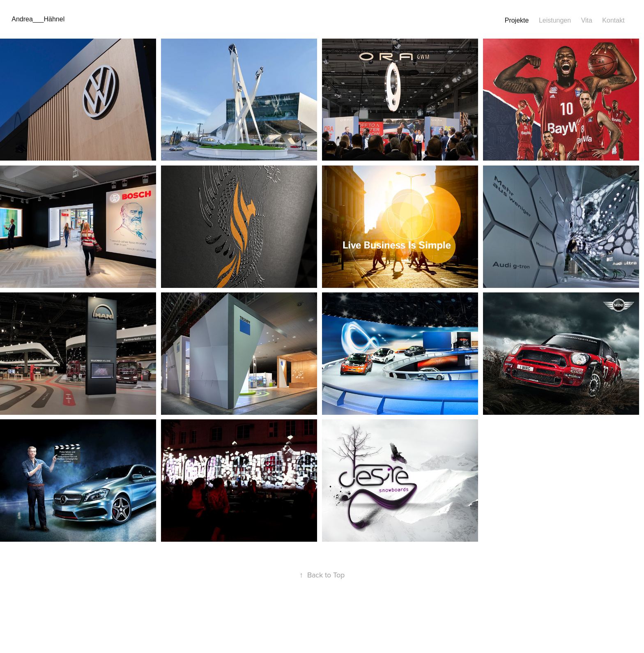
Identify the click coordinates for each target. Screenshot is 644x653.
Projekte (517, 20)
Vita (587, 20)
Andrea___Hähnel (38, 19)
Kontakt (613, 20)
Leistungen (555, 20)
